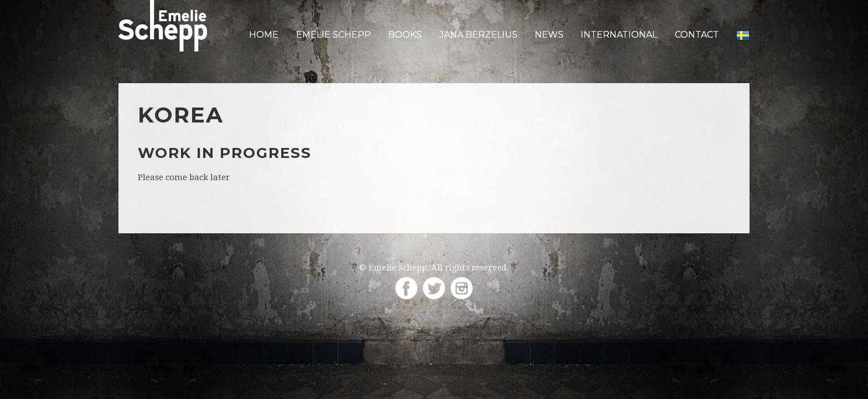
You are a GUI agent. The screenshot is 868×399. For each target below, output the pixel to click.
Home (264, 35)
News (549, 35)
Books (405, 35)
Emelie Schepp (334, 35)
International (619, 35)
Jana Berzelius (479, 35)
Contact (697, 35)
